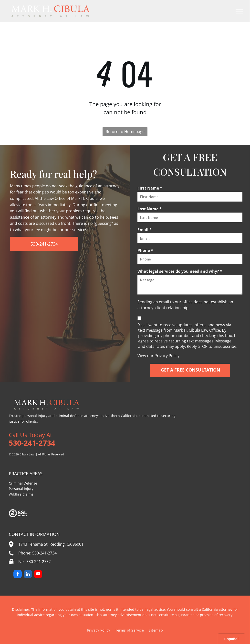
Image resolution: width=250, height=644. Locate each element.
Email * (145, 230)
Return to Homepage (125, 132)
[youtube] (38, 575)
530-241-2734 (44, 553)
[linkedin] (28, 575)
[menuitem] (99, 630)
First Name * (150, 188)
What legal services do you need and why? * (180, 271)
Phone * (145, 250)
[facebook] (18, 575)
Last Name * (150, 209)
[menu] (239, 11)
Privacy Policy (167, 356)
